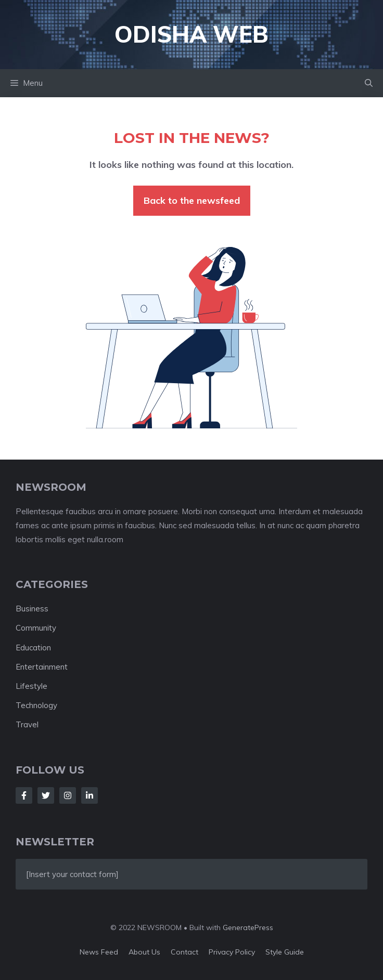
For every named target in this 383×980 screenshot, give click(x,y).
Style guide (285, 952)
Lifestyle (31, 686)
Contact (184, 952)
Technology (36, 705)
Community (36, 628)
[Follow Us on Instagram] (68, 795)
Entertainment (42, 667)
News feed (99, 952)
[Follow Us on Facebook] (24, 795)
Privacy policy (232, 952)
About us (144, 952)
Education (33, 648)
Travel (27, 724)
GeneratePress (248, 927)
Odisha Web (191, 34)
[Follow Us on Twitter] (46, 795)
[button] (369, 83)
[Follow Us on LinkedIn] (90, 795)
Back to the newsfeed (192, 200)
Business (32, 609)
